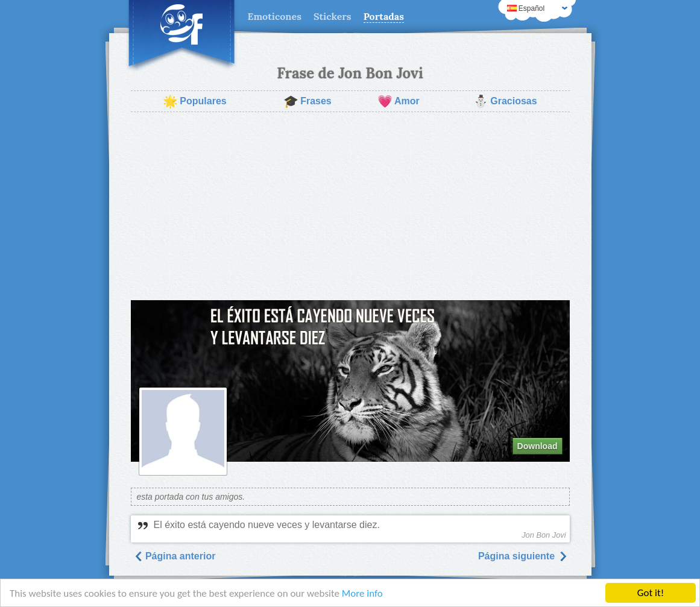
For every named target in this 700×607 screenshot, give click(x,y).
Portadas (384, 16)
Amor (399, 101)
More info (362, 593)
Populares (194, 101)
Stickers (333, 16)
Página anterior (175, 556)
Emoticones (275, 16)
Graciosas (505, 101)
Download (538, 446)
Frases (307, 101)
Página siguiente (523, 556)
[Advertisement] (350, 206)
